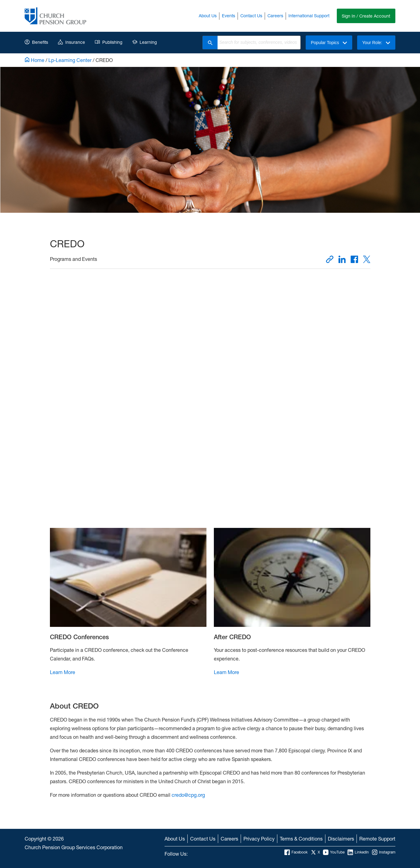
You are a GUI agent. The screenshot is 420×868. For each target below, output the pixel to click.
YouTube (334, 852)
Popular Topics (329, 43)
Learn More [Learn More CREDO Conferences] (63, 672)
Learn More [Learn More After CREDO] (226, 672)
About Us (207, 16)
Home (35, 60)
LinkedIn (358, 852)
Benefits (36, 42)
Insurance (71, 42)
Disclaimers (341, 839)
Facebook (296, 852)
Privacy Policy (259, 839)
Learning (145, 42)
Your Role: (376, 43)
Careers (275, 16)
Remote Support (377, 839)
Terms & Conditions (301, 839)
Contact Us (251, 16)
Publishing (109, 42)
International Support (309, 16)
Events (228, 16)
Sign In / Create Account (366, 16)
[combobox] (259, 43)
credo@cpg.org (188, 795)
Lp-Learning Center (70, 60)
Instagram (384, 852)
